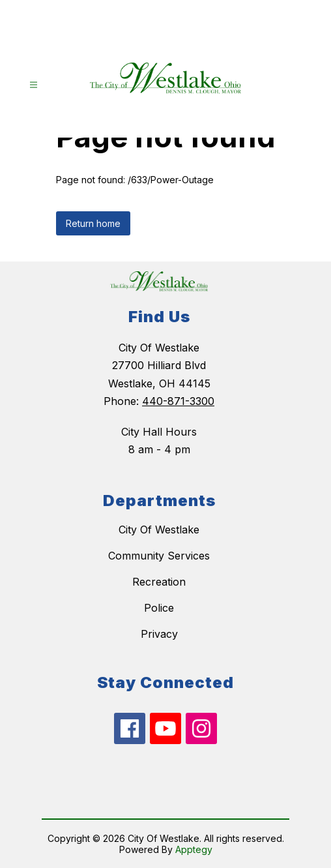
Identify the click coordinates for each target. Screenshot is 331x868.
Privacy (159, 634)
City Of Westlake (159, 530)
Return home (93, 223)
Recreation (159, 582)
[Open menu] (34, 85)
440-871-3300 (178, 401)
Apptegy (194, 849)
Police (159, 608)
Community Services (159, 556)
